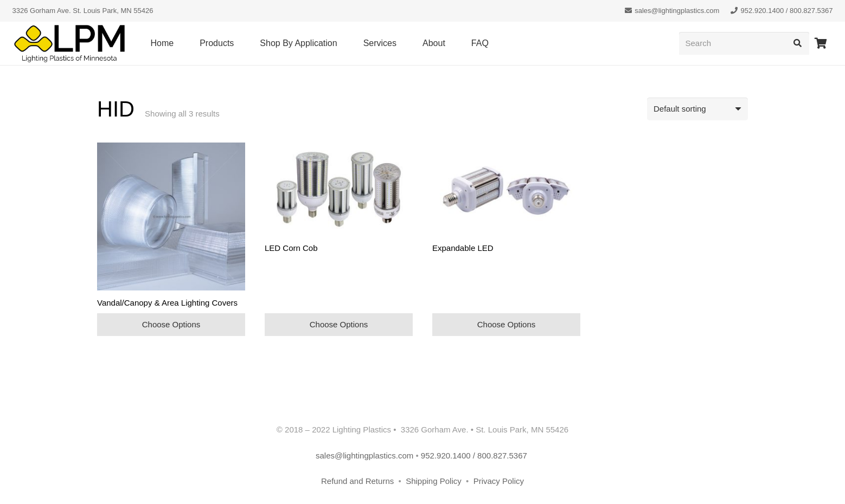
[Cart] (821, 43)
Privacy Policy (499, 481)
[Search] (744, 43)
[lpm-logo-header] (69, 44)
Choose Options (171, 324)
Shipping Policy (435, 481)
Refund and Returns (357, 481)
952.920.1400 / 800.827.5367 (475, 455)
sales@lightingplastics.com (364, 455)
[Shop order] (697, 109)
